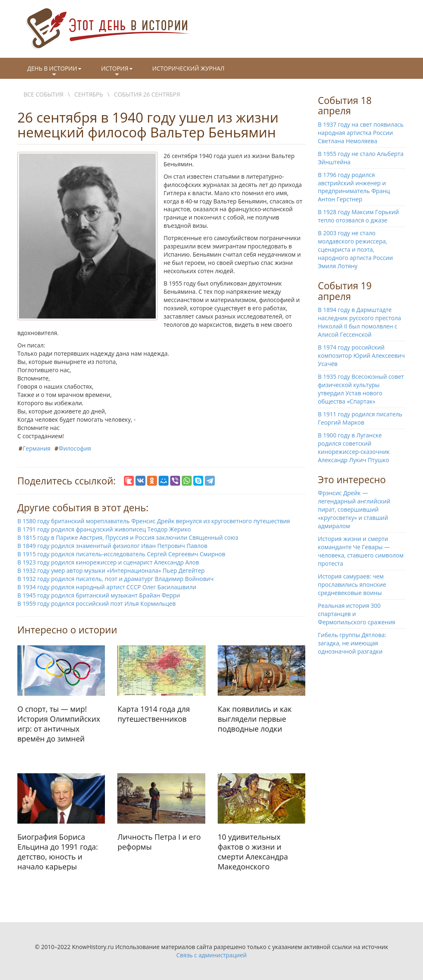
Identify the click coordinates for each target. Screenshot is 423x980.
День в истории (54, 71)
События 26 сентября (147, 94)
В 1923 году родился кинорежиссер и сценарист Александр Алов (108, 562)
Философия (75, 448)
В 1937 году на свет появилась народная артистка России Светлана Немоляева (361, 133)
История (117, 71)
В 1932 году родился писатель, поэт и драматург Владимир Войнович (115, 579)
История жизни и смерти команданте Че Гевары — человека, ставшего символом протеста (361, 551)
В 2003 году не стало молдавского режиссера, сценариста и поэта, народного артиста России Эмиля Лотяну (356, 249)
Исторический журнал (189, 68)
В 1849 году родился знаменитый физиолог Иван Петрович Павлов (112, 546)
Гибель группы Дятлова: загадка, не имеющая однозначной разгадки (352, 643)
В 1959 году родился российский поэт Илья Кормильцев (96, 603)
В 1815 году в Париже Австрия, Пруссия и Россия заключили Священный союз (128, 537)
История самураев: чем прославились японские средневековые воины (352, 584)
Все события (44, 94)
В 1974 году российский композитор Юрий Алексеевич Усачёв (361, 355)
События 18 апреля (345, 105)
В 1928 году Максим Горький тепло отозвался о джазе (359, 216)
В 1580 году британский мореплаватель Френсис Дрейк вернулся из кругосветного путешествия (154, 521)
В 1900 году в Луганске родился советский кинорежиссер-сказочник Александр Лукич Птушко (354, 447)
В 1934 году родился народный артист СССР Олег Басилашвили (107, 587)
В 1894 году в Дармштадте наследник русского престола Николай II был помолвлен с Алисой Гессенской (360, 322)
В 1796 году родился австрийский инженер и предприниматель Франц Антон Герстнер (354, 187)
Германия (37, 448)
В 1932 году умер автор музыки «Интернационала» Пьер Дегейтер (111, 570)
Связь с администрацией (211, 955)
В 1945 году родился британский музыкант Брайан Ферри (99, 595)
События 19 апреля (345, 291)
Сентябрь (89, 94)
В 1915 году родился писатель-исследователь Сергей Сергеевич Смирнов (121, 554)
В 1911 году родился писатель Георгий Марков (360, 418)
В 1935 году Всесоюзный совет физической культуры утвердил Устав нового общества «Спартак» (361, 389)
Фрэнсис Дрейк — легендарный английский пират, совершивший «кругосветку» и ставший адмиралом (354, 509)
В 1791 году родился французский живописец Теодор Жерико (104, 529)
